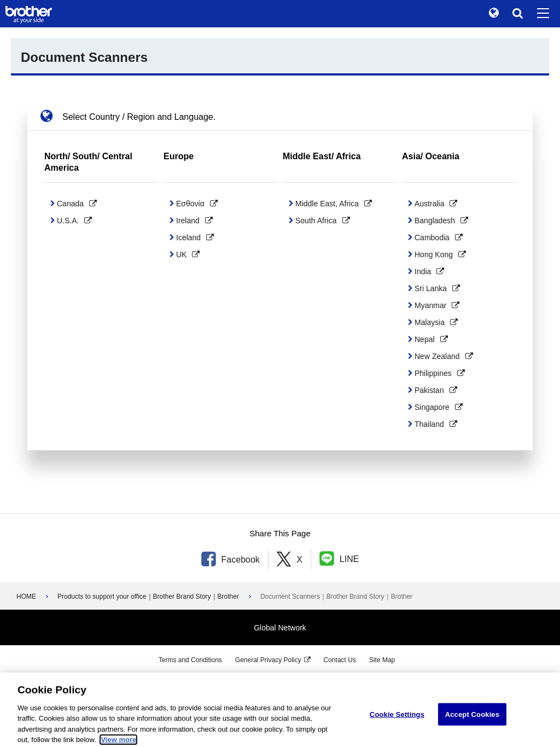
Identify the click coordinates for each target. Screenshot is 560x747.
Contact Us (340, 660)
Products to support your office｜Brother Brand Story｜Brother (148, 597)
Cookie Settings (397, 724)
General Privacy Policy (268, 660)
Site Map (382, 660)
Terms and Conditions (190, 660)
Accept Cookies (472, 724)
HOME (26, 597)
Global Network (280, 628)
